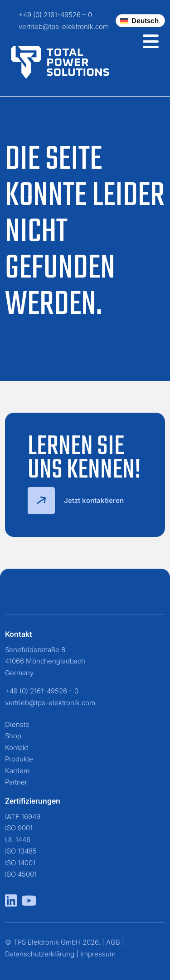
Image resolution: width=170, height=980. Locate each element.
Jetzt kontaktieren (76, 501)
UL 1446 (18, 840)
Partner (16, 782)
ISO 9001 (19, 828)
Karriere (17, 771)
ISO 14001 (20, 863)
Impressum (98, 954)
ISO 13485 (21, 851)
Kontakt (17, 748)
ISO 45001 (21, 874)
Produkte (19, 759)
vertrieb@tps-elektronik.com (64, 27)
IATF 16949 (23, 817)
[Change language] (140, 21)
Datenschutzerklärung (40, 954)
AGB (113, 942)
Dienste (17, 724)
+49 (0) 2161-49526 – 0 (55, 15)
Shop (13, 736)
